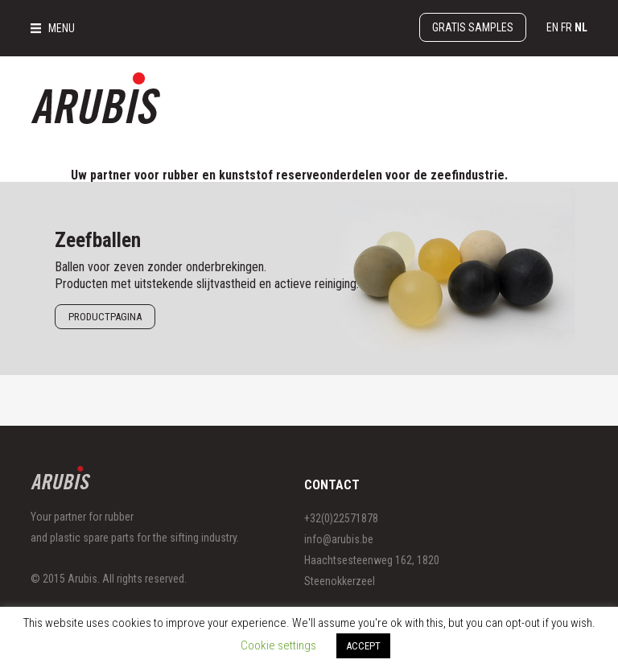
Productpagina (105, 317)
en (552, 27)
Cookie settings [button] (278, 645)
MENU (62, 28)
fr (566, 27)
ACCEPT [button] (363, 646)
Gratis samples (473, 27)
